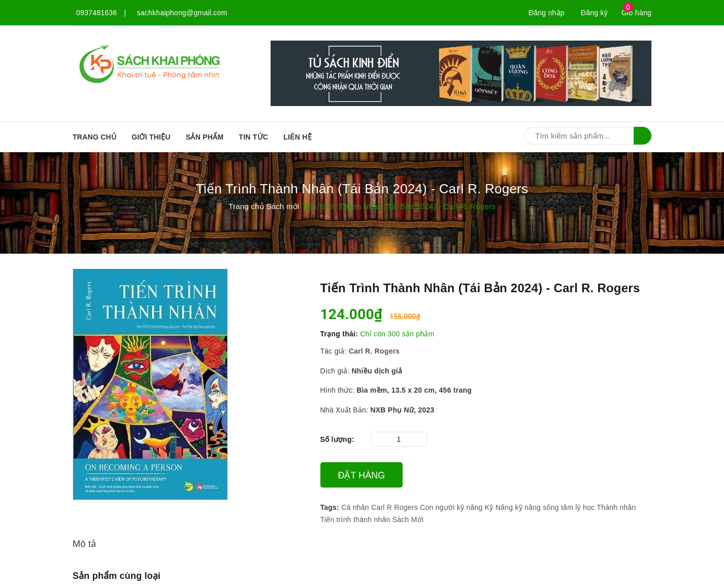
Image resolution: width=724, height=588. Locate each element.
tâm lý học (578, 507)
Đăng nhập (547, 13)
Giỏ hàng (636, 13)
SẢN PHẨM (205, 137)
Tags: (331, 507)
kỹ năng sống (537, 507)
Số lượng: (337, 439)
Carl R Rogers (394, 507)
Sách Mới (408, 520)
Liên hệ (298, 137)
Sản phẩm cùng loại (117, 576)
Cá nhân (355, 507)
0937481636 (96, 13)
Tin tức (253, 137)
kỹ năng (470, 507)
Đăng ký (594, 13)
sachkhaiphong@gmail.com (182, 13)
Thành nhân (616, 507)
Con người (437, 507)
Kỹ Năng (499, 507)
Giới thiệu (151, 137)
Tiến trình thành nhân (355, 520)
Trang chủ (94, 137)
